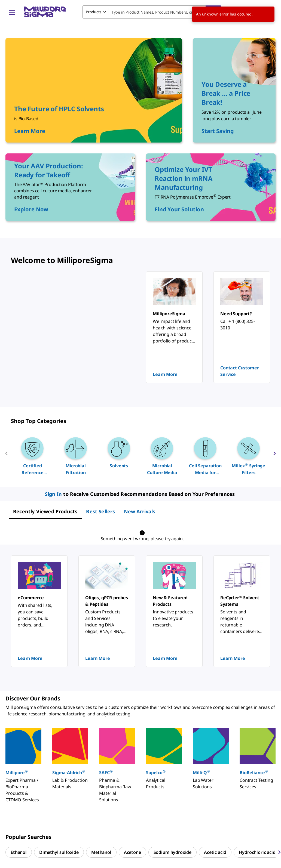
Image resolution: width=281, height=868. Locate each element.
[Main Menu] (12, 12)
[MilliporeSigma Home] (45, 12)
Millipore (17, 772)
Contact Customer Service (239, 371)
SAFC (106, 772)
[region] (140, 456)
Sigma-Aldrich (69, 772)
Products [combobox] (94, 12)
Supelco (156, 772)
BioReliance (254, 772)
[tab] (45, 511)
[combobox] (152, 12)
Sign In (54, 494)
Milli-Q (201, 772)
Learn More (165, 374)
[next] (274, 456)
